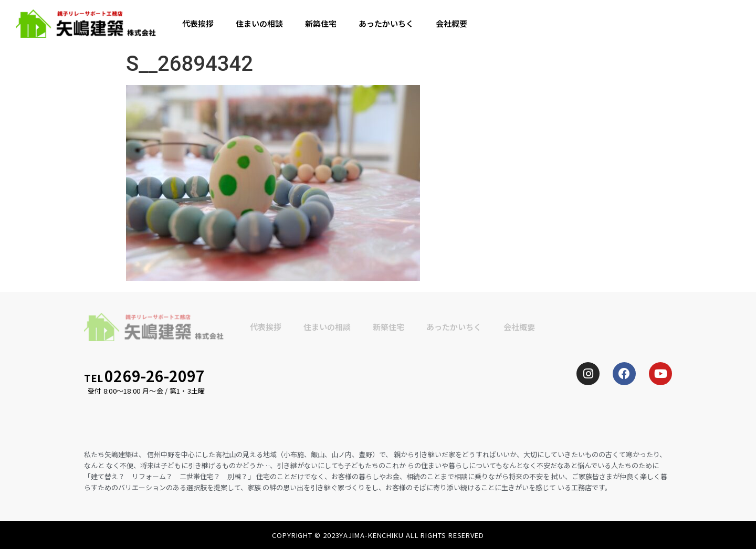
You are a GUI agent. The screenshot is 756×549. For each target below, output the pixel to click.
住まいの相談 (259, 23)
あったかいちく (386, 23)
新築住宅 (321, 23)
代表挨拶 (198, 23)
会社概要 (451, 23)
